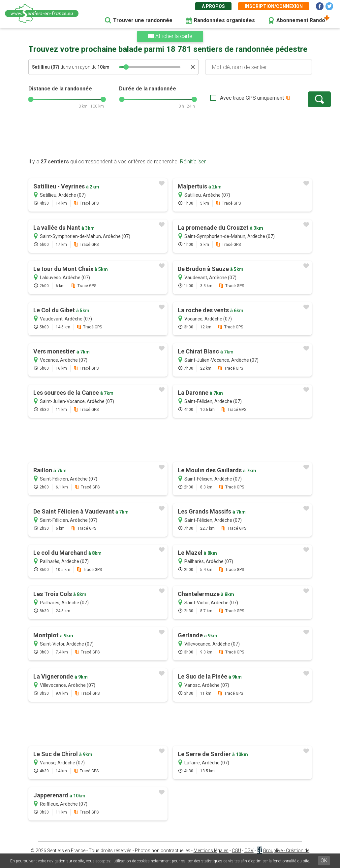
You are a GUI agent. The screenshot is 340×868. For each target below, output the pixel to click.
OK (324, 861)
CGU (236, 851)
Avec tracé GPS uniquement (231, 98)
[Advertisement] (170, 137)
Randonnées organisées (224, 20)
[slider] (126, 67)
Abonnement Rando (301, 20)
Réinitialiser (193, 162)
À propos (213, 6)
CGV (249, 851)
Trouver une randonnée (143, 20)
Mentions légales (211, 851)
